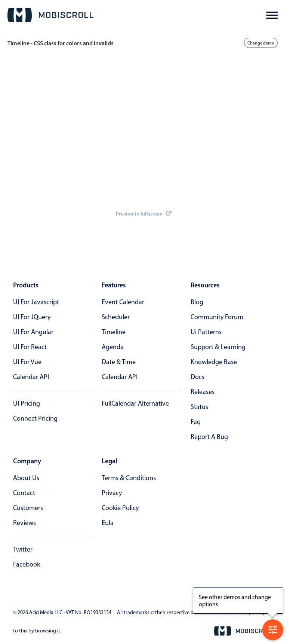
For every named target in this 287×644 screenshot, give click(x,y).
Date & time (119, 362)
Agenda (113, 347)
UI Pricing (27, 403)
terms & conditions (129, 478)
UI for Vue (27, 362)
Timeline (114, 332)
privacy (112, 493)
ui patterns (206, 332)
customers (28, 508)
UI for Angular (33, 332)
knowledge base (214, 362)
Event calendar (123, 302)
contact (24, 493)
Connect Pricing (35, 418)
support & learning (218, 347)
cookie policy (120, 508)
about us (26, 478)
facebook (27, 564)
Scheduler (116, 317)
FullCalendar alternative (135, 403)
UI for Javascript (36, 302)
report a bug (209, 437)
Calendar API (31, 377)
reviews (24, 523)
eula (108, 523)
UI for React (30, 347)
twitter (23, 549)
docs (197, 377)
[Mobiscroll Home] (50, 15)
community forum (217, 317)
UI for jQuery (32, 317)
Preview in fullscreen (144, 214)
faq (196, 422)
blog (197, 302)
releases (203, 392)
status (199, 407)
